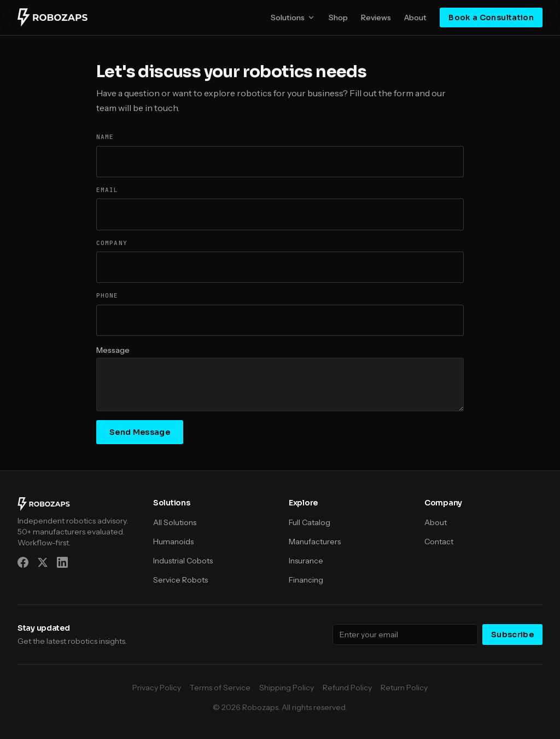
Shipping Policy (287, 688)
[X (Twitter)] (43, 562)
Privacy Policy (157, 688)
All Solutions (175, 522)
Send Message (140, 432)
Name (105, 137)
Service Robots (180, 580)
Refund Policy (347, 688)
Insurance (306, 561)
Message (113, 350)
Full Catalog (310, 522)
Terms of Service (220, 688)
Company (112, 243)
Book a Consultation (491, 18)
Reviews (376, 18)
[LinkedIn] (62, 562)
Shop (338, 18)
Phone (107, 295)
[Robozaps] (52, 18)
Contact (439, 542)
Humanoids (173, 542)
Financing (306, 580)
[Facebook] (23, 562)
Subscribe (512, 635)
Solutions (293, 18)
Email (107, 190)
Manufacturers (315, 542)
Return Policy (404, 688)
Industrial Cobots (183, 561)
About (415, 18)
